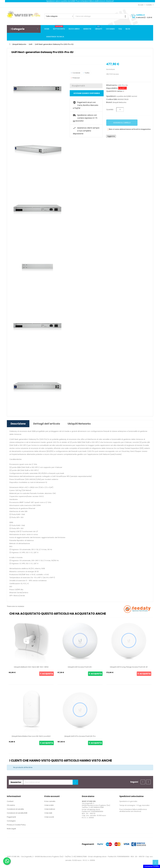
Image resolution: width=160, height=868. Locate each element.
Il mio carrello (50, 801)
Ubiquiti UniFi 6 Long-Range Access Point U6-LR (129, 667)
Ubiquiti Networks (119, 102)
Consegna (11, 821)
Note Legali (11, 829)
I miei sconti (49, 817)
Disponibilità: (112, 88)
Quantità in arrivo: (114, 91)
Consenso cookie (152, 866)
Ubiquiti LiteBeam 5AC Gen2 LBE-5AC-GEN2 (31, 667)
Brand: (109, 102)
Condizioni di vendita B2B (17, 813)
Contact (10, 801)
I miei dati (48, 813)
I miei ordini (49, 805)
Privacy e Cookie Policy (16, 825)
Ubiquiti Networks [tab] (79, 424)
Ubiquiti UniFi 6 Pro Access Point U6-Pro (80, 736)
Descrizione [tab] (18, 424)
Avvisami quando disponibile (87, 93)
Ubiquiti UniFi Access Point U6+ (80, 667)
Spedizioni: (111, 96)
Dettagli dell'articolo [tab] (47, 424)
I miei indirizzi (50, 809)
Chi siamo (11, 805)
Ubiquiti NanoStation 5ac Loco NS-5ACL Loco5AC (31, 736)
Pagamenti (11, 817)
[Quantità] (120, 110)
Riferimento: (112, 85)
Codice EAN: (112, 99)
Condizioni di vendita (15, 809)
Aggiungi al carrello (122, 123)
